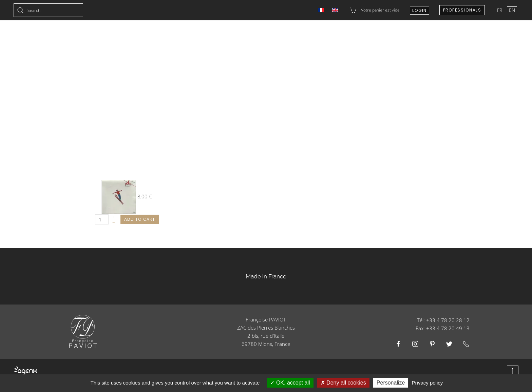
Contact (412, 37)
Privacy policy (427, 383)
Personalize (391, 383)
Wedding (231, 37)
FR (500, 10)
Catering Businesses (322, 37)
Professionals (462, 10)
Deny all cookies (343, 383)
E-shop (483, 37)
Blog (512, 37)
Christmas (192, 37)
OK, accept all (290, 383)
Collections (148, 37)
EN (512, 10)
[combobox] (48, 10)
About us (449, 37)
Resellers (374, 37)
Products (268, 37)
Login (420, 10)
